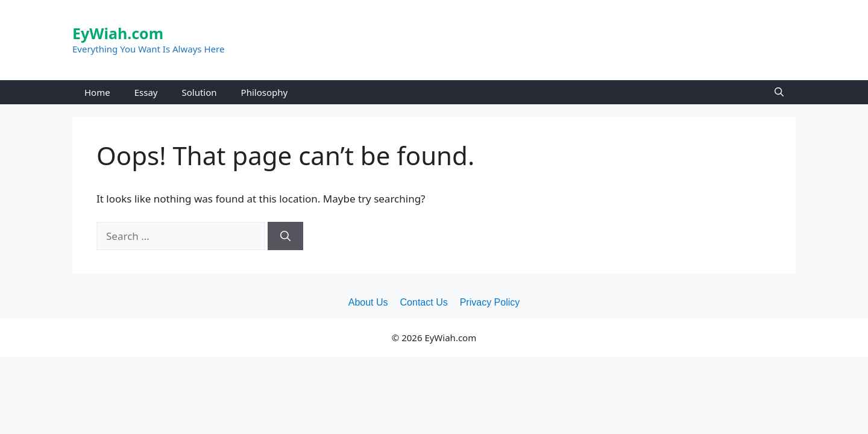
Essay (146, 92)
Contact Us (424, 302)
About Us (368, 302)
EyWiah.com (118, 33)
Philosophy (265, 92)
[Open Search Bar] (779, 92)
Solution (199, 92)
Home (97, 92)
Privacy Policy (490, 302)
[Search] (285, 236)
